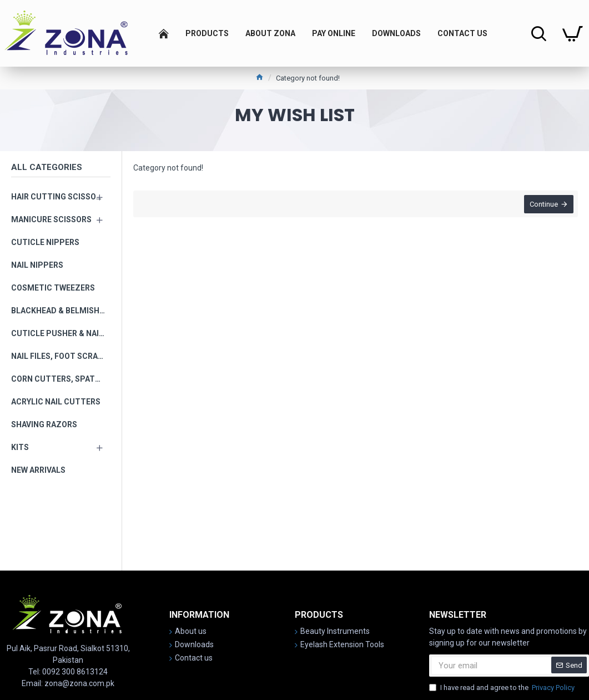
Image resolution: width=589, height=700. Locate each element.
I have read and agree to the (503, 688)
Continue (543, 205)
